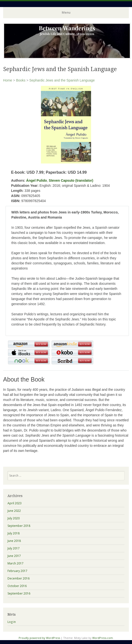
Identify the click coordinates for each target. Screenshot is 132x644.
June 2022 (14, 511)
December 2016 (19, 578)
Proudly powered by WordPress (39, 638)
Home (8, 80)
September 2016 (19, 593)
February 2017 (17, 571)
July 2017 (14, 548)
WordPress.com (103, 638)
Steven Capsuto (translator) (71, 180)
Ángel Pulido (37, 180)
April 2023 (15, 503)
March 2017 (16, 563)
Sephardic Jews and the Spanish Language (62, 80)
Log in (12, 622)
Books (21, 80)
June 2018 (14, 541)
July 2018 (14, 533)
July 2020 (14, 518)
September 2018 (19, 526)
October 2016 (17, 586)
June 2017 (14, 556)
